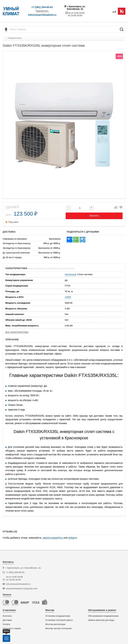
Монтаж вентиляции (55, 624)
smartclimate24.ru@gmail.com (22, 589)
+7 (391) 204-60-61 (42, 7)
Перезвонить (42, 11)
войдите (73, 538)
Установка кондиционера (58, 616)
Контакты (7, 616)
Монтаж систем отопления (58, 628)
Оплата (6, 624)
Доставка (7, 620)
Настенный (70, 274)
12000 (68, 297)
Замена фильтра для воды (101, 620)
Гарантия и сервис (12, 628)
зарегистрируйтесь (53, 538)
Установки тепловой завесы (59, 620)
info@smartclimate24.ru (42, 15)
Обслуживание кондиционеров (103, 616)
